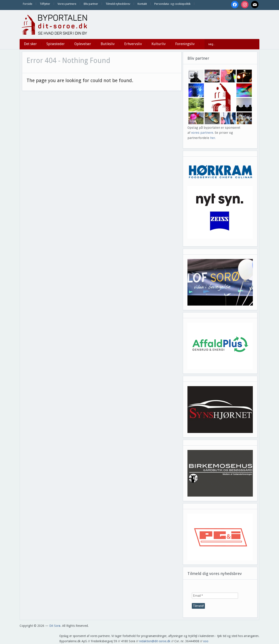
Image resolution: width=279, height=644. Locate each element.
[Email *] (215, 596)
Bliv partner (91, 4)
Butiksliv (108, 44)
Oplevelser (83, 44)
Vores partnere (67, 4)
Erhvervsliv (133, 44)
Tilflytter (45, 4)
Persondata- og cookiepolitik (172, 4)
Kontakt (142, 4)
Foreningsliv (185, 44)
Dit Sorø (55, 626)
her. (213, 138)
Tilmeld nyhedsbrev (118, 4)
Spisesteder (56, 44)
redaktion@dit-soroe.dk (155, 641)
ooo (206, 641)
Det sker (30, 44)
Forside (28, 4)
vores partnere (202, 133)
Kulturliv (159, 44)
